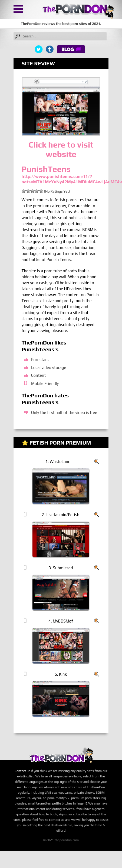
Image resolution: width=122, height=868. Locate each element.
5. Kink (61, 674)
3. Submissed (61, 568)
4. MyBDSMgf (61, 621)
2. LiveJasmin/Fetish (61, 515)
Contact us (22, 771)
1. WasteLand (58, 462)
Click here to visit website (61, 149)
